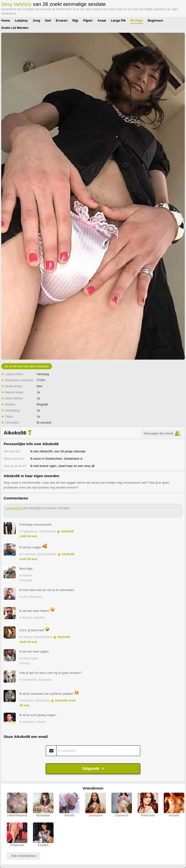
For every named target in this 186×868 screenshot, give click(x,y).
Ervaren (62, 20)
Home (6, 20)
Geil (48, 20)
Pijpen (88, 20)
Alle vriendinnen (23, 856)
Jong (36, 20)
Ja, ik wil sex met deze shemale (27, 366)
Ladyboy (21, 20)
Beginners (155, 20)
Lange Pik (118, 20)
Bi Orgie (137, 20)
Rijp (75, 20)
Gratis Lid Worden (15, 28)
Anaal (102, 20)
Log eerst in (14, 508)
